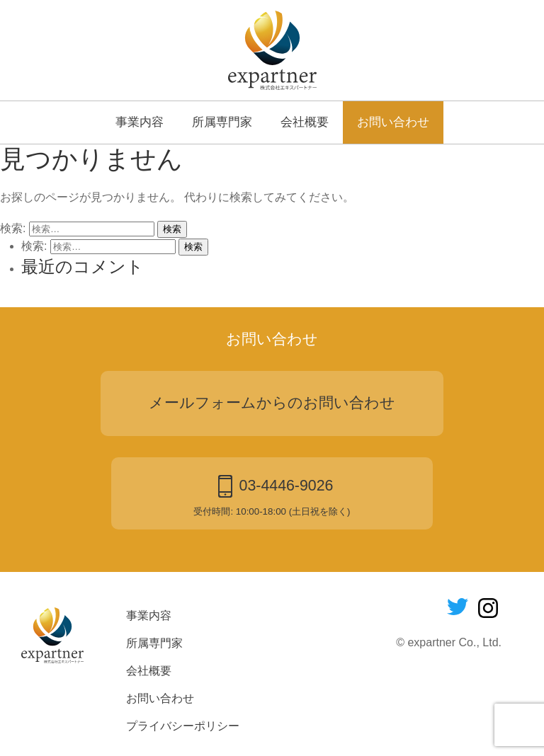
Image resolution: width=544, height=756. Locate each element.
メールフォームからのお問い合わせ (272, 403)
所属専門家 (222, 122)
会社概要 (305, 122)
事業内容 (140, 122)
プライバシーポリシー (183, 726)
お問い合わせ (393, 122)
